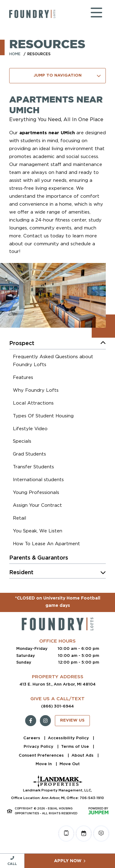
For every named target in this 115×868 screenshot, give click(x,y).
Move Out (70, 764)
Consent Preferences (42, 755)
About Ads (83, 755)
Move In (44, 764)
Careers (32, 738)
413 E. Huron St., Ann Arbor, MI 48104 (58, 684)
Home (15, 54)
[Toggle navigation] (90, 14)
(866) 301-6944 (57, 706)
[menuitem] (59, 362)
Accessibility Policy (69, 738)
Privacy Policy (39, 746)
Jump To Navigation (67, 76)
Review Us (72, 720)
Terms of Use (76, 746)
